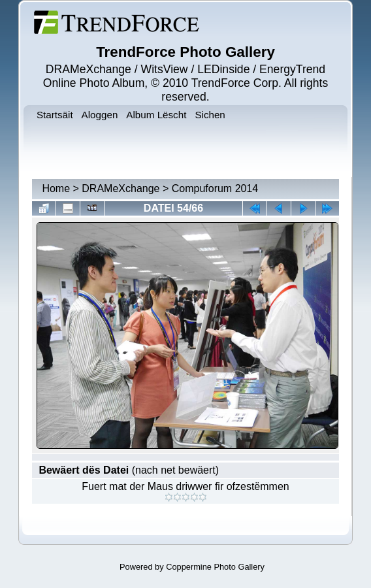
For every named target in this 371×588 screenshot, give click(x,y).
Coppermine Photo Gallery (215, 567)
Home (56, 188)
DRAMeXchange (121, 188)
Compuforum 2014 (215, 188)
